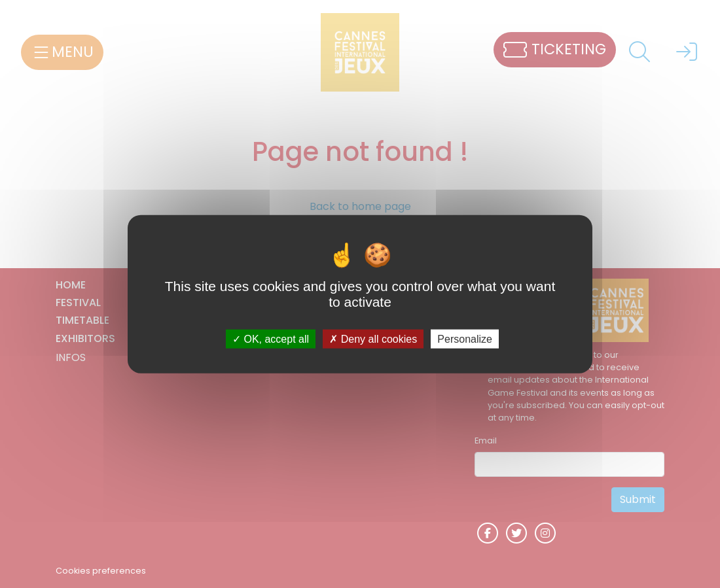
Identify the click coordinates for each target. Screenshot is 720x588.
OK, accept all (271, 339)
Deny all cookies (373, 339)
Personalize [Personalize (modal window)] (465, 339)
